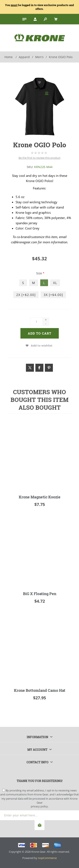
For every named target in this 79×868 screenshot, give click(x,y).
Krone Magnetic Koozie (40, 497)
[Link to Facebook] (39, 368)
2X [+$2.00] (26, 295)
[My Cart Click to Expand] (55, 19)
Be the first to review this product (39, 158)
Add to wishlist (42, 345)
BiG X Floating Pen (40, 594)
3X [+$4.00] (53, 295)
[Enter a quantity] (36, 322)
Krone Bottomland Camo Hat (40, 690)
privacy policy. (40, 806)
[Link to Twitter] (30, 368)
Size (39, 273)
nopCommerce (47, 858)
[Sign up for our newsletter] (39, 815)
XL (55, 283)
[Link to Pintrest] (49, 368)
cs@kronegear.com (24, 242)
